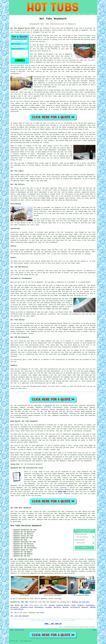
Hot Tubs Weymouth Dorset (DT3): (23, 28)
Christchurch (75, 607)
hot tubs (25, 103)
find (16, 512)
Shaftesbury (90, 605)
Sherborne (57, 607)
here (19, 522)
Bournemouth (39, 607)
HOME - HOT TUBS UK (53, 624)
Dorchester (15, 607)
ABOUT (79, 14)
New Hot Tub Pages (20, 630)
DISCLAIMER (92, 14)
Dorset (36, 605)
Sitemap (12, 630)
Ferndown (48, 607)
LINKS (74, 14)
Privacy (94, 630)
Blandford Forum (27, 607)
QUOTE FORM (62, 492)
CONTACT (85, 14)
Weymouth (49, 405)
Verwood (52, 605)
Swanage (93, 607)
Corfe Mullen (18, 609)
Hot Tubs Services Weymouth (26, 526)
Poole (74, 605)
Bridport (81, 605)
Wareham (65, 607)
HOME (69, 14)
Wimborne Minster (63, 605)
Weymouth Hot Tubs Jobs (81, 602)
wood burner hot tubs (74, 474)
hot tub (60, 28)
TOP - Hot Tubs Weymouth (20, 616)
